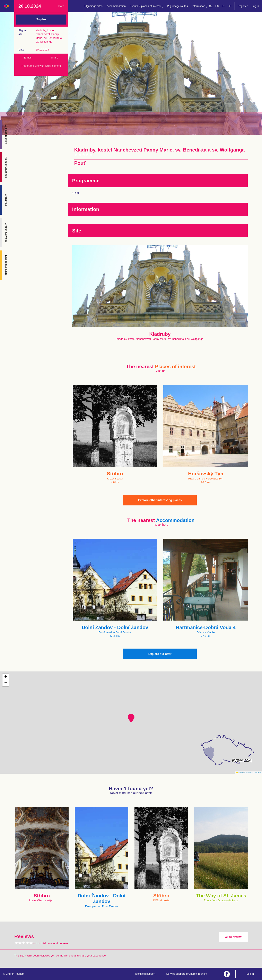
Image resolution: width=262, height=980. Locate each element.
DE (230, 6)
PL (224, 6)
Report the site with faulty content (41, 66)
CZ (211, 6)
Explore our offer (160, 654)
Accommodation (116, 6)
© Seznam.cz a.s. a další (252, 772)
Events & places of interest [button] (146, 6)
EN (217, 6)
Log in (255, 6)
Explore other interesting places (160, 500)
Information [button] (199, 6)
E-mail (28, 58)
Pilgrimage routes (177, 6)
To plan (41, 19)
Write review (233, 937)
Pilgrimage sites (93, 6)
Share (55, 58)
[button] (131, 718)
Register (243, 6)
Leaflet (239, 772)
